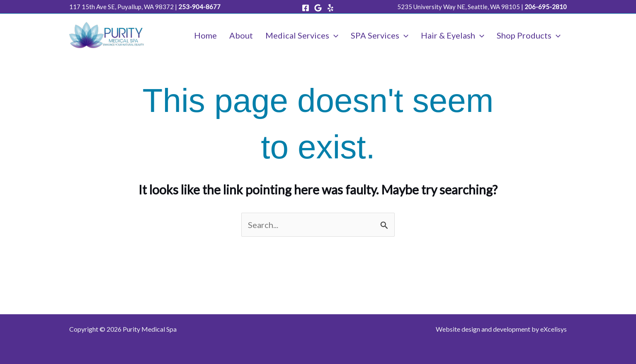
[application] (334, 35)
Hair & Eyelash (453, 35)
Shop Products (529, 35)
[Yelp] (330, 8)
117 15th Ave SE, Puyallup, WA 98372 (121, 7)
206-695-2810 (546, 7)
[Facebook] (306, 8)
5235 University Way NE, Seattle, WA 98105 (459, 7)
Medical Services (302, 35)
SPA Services (380, 35)
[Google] (318, 8)
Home (205, 35)
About (241, 35)
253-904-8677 (199, 7)
